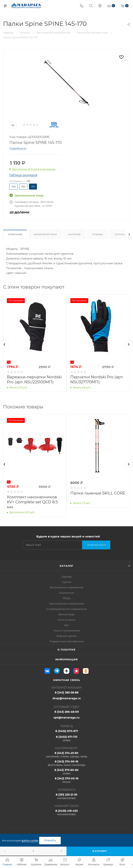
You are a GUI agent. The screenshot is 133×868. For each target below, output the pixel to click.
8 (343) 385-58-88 (67, 693)
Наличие (74, 234)
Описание (15, 234)
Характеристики (45, 234)
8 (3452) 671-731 (66, 739)
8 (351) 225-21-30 (66, 796)
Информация (67, 659)
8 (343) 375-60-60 (66, 772)
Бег (67, 625)
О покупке (66, 650)
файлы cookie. (30, 841)
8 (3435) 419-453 (66, 813)
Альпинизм (66, 593)
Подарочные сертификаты (66, 641)
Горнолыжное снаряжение (66, 604)
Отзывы (98, 234)
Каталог (67, 566)
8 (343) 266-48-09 (67, 712)
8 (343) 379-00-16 (66, 780)
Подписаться (97, 545)
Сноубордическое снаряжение (66, 609)
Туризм (66, 582)
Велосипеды (67, 614)
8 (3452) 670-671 (67, 731)
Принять (50, 841)
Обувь (66, 598)
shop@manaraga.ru (67, 698)
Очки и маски (67, 620)
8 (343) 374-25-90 (66, 755)
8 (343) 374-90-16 (66, 763)
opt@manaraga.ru (66, 718)
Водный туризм (67, 636)
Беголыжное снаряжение (66, 587)
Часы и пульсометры (67, 630)
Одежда (66, 577)
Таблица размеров (23, 175)
